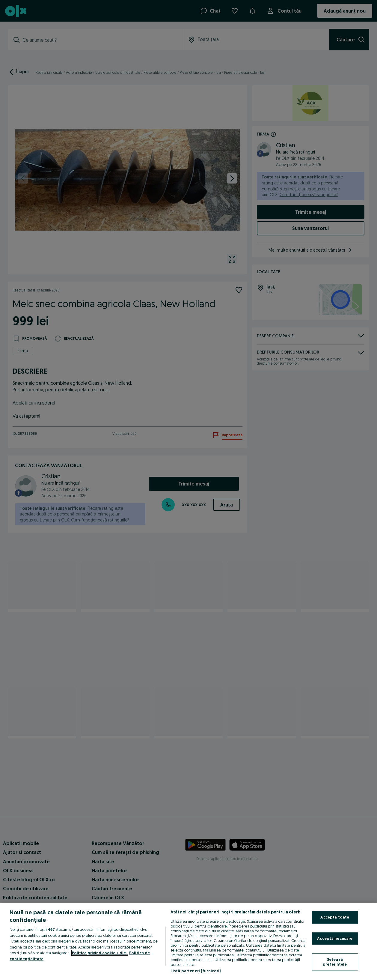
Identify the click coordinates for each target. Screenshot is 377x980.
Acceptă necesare (335, 938)
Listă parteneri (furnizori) (196, 971)
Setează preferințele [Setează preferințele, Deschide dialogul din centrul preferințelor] (335, 962)
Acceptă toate (335, 917)
